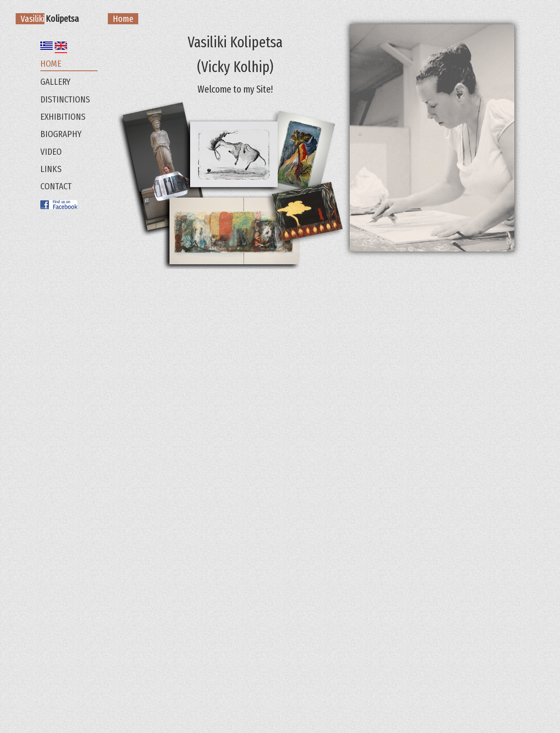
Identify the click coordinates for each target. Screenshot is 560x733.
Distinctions (65, 99)
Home (51, 64)
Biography (61, 134)
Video (51, 152)
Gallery (55, 82)
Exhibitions (63, 117)
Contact (56, 186)
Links (51, 169)
